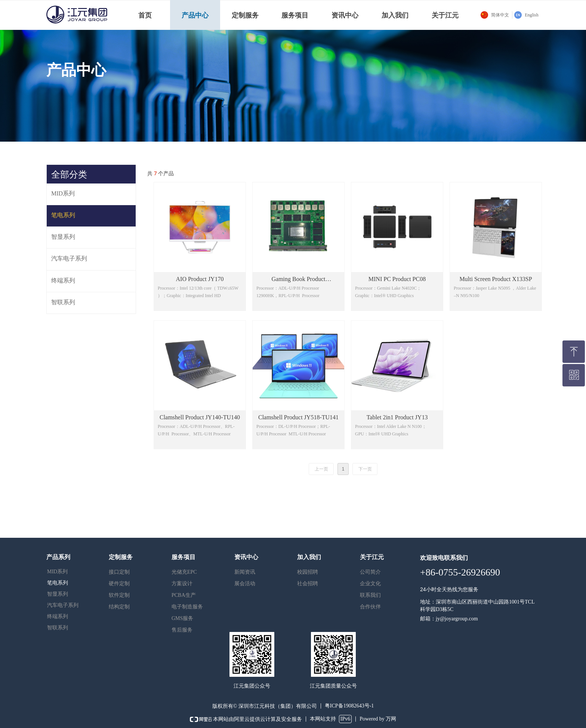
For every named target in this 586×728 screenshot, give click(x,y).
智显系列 (58, 594)
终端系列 (58, 616)
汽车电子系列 (63, 605)
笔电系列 (58, 583)
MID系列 (57, 572)
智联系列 (58, 628)
